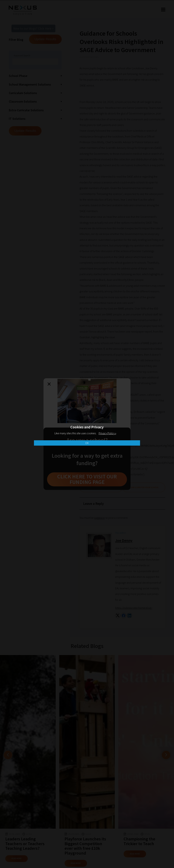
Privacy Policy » (107, 433)
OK (87, 443)
